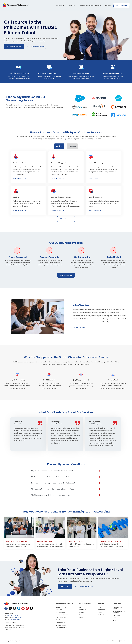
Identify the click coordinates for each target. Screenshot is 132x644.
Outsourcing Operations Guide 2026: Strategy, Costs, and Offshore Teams (50, 545)
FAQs (114, 620)
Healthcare (82, 607)
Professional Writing (62, 628)
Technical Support (61, 620)
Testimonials (102, 610)
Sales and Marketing (62, 625)
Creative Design (60, 623)
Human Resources (61, 617)
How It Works (116, 615)
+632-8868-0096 (17, 618)
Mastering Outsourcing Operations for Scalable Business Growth (18, 545)
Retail (81, 615)
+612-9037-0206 (16, 620)
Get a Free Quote (121, 5)
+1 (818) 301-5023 (13, 616)
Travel (81, 617)
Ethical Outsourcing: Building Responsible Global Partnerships (111, 545)
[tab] (59, 146)
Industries (73, 5)
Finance (81, 612)
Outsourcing (61, 5)
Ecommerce (82, 610)
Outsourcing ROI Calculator (117, 608)
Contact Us (101, 615)
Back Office (59, 610)
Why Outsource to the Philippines (91, 5)
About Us (108, 5)
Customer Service (61, 607)
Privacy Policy (124, 641)
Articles (115, 618)
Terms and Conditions (113, 641)
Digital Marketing (61, 612)
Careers (100, 612)
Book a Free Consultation (36, 46)
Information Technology (63, 615)
